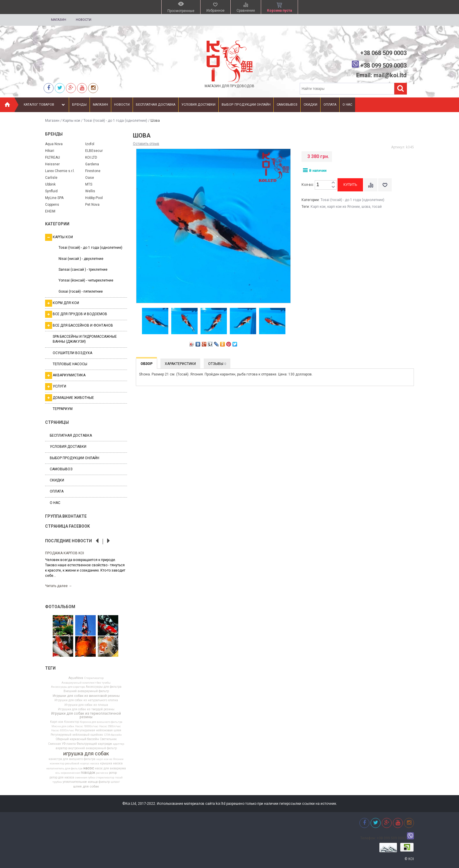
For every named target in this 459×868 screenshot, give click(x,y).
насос (89, 768)
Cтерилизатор (94, 678)
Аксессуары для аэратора (68, 687)
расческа (102, 773)
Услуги (56, 387)
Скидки (310, 105)
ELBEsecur (94, 151)
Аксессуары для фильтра (104, 687)
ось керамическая (68, 773)
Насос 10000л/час (87, 726)
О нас (347, 105)
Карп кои (57, 722)
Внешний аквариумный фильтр (86, 691)
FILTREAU (53, 157)
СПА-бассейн (113, 735)
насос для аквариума (110, 768)
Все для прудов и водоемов (76, 314)
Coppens (52, 205)
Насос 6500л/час (63, 730)
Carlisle (51, 178)
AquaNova (76, 678)
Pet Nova (92, 205)
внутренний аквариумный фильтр (93, 748)
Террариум (63, 409)
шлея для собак (86, 787)
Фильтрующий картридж (94, 744)
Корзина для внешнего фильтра (101, 722)
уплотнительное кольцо (80, 782)
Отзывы (217, 364)
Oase (90, 178)
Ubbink (50, 184)
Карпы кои (71, 121)
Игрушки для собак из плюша (86, 705)
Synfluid (51, 191)
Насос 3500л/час (110, 726)
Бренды (79, 105)
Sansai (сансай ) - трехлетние (83, 270)
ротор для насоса (62, 778)
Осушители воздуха (72, 353)
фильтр (104, 782)
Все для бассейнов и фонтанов (79, 325)
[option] (86, 569)
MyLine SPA (54, 198)
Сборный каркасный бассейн (77, 739)
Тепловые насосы (70, 364)
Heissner (52, 164)
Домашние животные (70, 398)
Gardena (92, 164)
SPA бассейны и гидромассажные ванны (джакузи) (85, 339)
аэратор (61, 748)
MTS (89, 184)
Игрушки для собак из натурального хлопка (86, 700)
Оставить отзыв (146, 144)
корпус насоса (90, 764)
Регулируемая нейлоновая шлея (98, 730)
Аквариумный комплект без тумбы (86, 683)
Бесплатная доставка (156, 105)
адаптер (119, 744)
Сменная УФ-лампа (62, 744)
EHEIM (50, 211)
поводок (88, 773)
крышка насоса (111, 764)
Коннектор (72, 722)
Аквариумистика (65, 375)
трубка (57, 782)
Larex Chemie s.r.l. (60, 171)
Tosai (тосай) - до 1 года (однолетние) (115, 121)
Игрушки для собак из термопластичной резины (86, 715)
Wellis (90, 191)
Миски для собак (63, 726)
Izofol (90, 144)
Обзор (147, 364)
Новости (84, 20)
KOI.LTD (91, 157)
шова (366, 207)
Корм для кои (62, 303)
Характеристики (180, 364)
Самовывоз (287, 105)
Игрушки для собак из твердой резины (86, 709)
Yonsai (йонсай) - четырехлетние (86, 280)
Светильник (108, 739)
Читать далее (59, 586)
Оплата (330, 105)
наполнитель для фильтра (64, 768)
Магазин (59, 20)
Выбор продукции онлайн (246, 105)
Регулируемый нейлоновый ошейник (77, 735)
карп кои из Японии (110, 759)
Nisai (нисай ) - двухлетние (81, 259)
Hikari (50, 151)
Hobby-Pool (94, 198)
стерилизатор (105, 778)
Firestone (93, 171)
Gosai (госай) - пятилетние (81, 291)
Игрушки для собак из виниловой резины (86, 696)
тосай (119, 778)
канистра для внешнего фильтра (72, 759)
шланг (115, 782)
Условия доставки (198, 105)
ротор (113, 773)
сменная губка (85, 778)
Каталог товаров (45, 105)
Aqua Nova (54, 144)
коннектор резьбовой (65, 764)
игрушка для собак (86, 754)
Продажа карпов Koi (65, 553)
